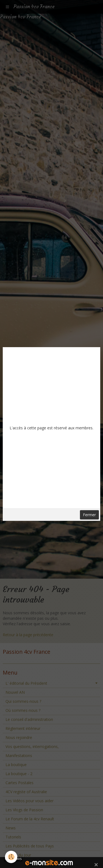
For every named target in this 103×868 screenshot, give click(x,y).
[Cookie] (11, 857)
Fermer (89, 515)
